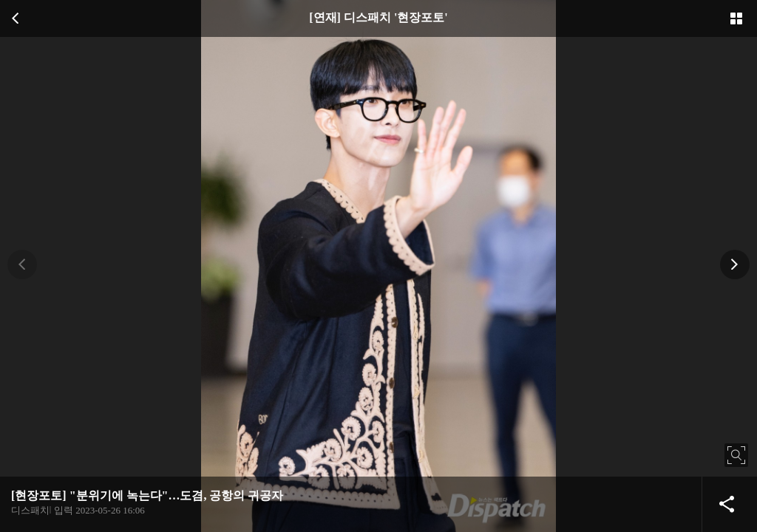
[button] (22, 265)
